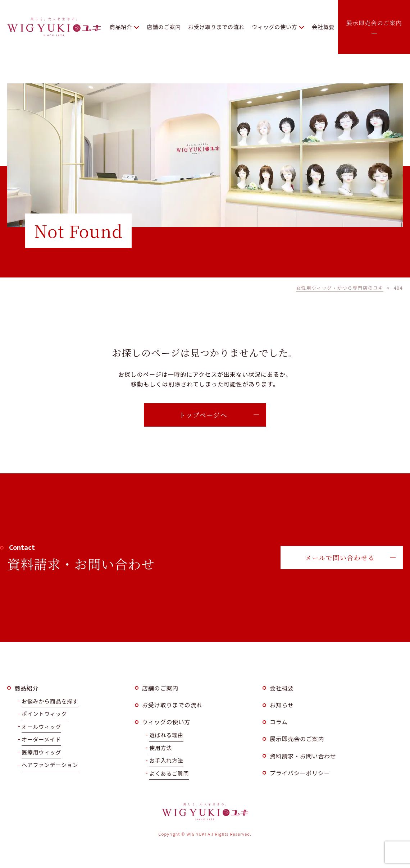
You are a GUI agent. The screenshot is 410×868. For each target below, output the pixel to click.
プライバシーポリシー (300, 773)
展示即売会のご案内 (297, 739)
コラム (279, 722)
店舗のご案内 (160, 688)
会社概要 (282, 688)
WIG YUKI (54, 27)
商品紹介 (26, 688)
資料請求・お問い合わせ (303, 756)
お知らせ (282, 705)
